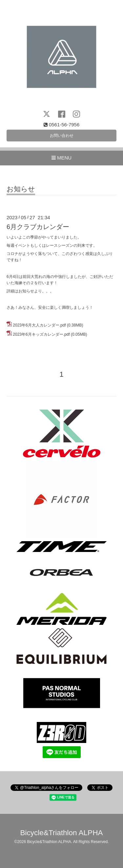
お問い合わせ (62, 136)
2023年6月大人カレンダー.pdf (39, 325)
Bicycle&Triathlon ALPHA (62, 833)
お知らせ (21, 189)
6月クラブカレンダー (38, 227)
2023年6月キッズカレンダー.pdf (41, 334)
